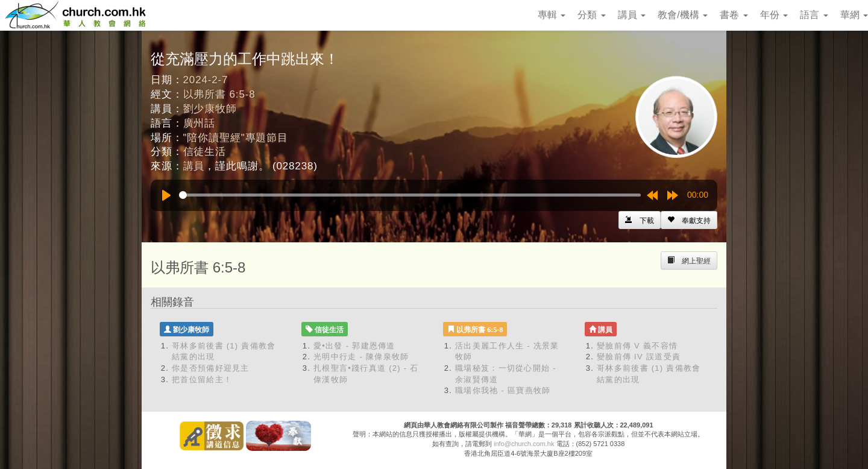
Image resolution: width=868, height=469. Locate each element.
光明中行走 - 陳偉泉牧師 (361, 357)
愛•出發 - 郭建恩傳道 (354, 346)
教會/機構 (683, 15)
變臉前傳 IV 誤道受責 (639, 357)
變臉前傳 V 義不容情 (637, 346)
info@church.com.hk (524, 444)
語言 (814, 15)
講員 (632, 15)
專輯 (552, 15)
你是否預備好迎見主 (211, 368)
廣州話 (200, 123)
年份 (774, 15)
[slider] (410, 195)
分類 (591, 15)
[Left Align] (689, 220)
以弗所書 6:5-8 (219, 94)
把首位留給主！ (202, 379)
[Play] (166, 195)
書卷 (734, 15)
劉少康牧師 (210, 109)
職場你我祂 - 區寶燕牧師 (503, 390)
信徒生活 (205, 152)
